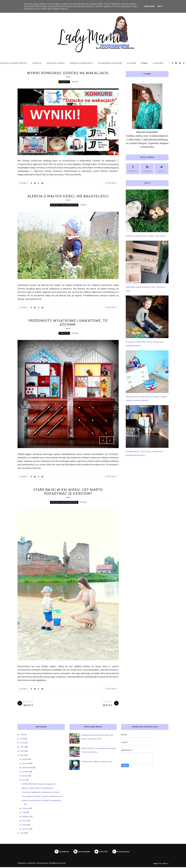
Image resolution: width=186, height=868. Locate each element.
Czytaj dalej (111, 183)
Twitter (162, 168)
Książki (144, 63)
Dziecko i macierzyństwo (14, 63)
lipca (24, 781)
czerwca (26, 809)
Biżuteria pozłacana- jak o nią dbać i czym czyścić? (146, 236)
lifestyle (64, 82)
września (26, 772)
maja (24, 813)
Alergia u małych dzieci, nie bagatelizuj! (68, 196)
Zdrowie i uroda (56, 63)
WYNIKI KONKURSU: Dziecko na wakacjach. (68, 73)
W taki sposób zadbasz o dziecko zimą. (97, 762)
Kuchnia (132, 63)
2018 (22, 744)
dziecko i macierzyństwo (64, 205)
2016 (22, 752)
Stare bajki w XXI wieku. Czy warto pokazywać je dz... (43, 797)
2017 (22, 748)
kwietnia (26, 817)
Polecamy (158, 63)
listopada (26, 764)
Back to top (161, 864)
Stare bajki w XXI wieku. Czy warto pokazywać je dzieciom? (68, 492)
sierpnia (25, 777)
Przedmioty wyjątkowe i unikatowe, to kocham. (68, 323)
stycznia (25, 830)
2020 (22, 735)
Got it (160, 6)
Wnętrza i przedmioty (81, 63)
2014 (22, 834)
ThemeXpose (42, 864)
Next (110, 271)
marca (25, 821)
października (27, 768)
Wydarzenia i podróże (110, 63)
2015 (22, 756)
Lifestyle (37, 63)
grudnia (25, 760)
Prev (103, 271)
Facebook (133, 168)
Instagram (147, 168)
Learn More (149, 6)
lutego (25, 826)
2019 (22, 740)
